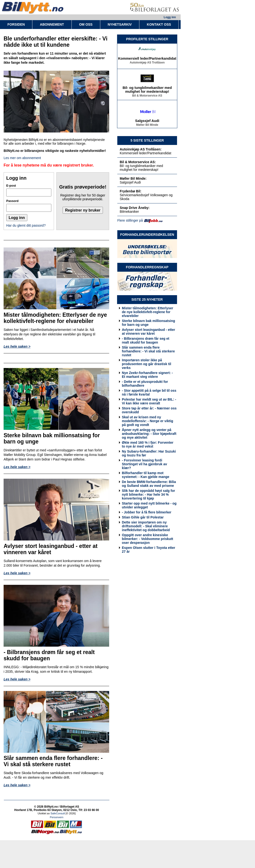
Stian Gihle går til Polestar (143, 517)
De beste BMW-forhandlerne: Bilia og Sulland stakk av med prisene (149, 484)
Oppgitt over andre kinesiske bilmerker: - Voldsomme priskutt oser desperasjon (148, 539)
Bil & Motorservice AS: (138, 162)
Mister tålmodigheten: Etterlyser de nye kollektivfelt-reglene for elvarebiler (148, 312)
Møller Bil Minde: (133, 178)
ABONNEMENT (52, 24)
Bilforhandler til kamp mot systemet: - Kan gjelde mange (146, 475)
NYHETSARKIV (120, 24)
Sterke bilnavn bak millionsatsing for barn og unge (148, 323)
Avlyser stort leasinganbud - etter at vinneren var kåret (148, 332)
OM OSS (86, 24)
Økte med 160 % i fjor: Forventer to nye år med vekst (148, 444)
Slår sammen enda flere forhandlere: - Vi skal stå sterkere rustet (148, 351)
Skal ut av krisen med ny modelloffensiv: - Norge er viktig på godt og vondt (148, 421)
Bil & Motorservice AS (147, 96)
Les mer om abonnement (22, 158)
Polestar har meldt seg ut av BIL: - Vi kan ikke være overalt (149, 401)
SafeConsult (58, 813)
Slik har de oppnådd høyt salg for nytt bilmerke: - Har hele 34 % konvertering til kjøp (148, 494)
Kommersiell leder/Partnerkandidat (147, 59)
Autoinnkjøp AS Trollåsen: (141, 149)
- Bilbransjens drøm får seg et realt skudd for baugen (146, 340)
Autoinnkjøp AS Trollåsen (147, 63)
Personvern (57, 817)
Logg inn (170, 17)
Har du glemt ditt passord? (26, 225)
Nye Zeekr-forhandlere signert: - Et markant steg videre (147, 375)
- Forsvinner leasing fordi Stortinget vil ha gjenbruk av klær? (144, 464)
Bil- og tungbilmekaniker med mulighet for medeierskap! (147, 90)
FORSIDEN (16, 24)
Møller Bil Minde (147, 126)
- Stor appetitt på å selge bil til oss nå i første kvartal (149, 392)
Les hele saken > (17, 346)
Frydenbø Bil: (130, 191)
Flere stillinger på (130, 220)
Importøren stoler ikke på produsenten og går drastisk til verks (146, 364)
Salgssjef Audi (147, 121)
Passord (12, 201)
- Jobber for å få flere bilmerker (147, 512)
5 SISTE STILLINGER (147, 140)
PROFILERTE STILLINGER (147, 39)
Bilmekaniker (129, 212)
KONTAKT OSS (159, 24)
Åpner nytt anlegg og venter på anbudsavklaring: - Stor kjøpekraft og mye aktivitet (149, 434)
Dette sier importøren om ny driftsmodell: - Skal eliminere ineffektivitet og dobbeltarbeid (146, 526)
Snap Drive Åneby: (135, 208)
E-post (11, 186)
